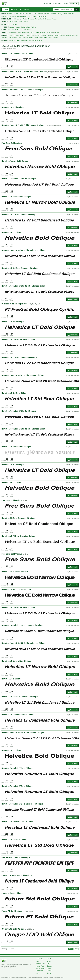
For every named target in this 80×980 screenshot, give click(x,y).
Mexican (31, 19)
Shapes (68, 35)
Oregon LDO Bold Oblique (13, 929)
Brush (33, 32)
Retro (29, 16)
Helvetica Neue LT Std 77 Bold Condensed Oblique (24, 250)
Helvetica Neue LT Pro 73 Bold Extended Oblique (23, 125)
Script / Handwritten (72, 54)
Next (76, 949)
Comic (16, 14)
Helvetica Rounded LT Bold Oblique (17, 768)
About (55, 3)
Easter (18, 40)
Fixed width (23, 30)
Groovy (21, 14)
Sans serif (10, 30)
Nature (4, 38)
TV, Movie (25, 38)
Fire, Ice (71, 14)
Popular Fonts (40, 968)
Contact (65, 3)
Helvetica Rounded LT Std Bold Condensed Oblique (24, 286)
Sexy (36, 38)
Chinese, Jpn (18, 19)
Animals (17, 35)
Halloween (25, 40)
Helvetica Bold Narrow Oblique (15, 572)
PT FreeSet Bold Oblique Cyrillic (16, 304)
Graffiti (43, 32)
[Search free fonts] (64, 9)
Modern (18, 27)
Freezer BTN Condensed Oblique (16, 857)
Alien (11, 35)
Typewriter (13, 16)
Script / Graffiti (74, 143)
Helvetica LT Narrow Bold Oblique (16, 197)
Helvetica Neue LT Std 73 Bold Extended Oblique (23, 375)
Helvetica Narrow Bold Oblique (15, 161)
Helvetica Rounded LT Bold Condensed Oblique (22, 90)
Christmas (32, 40)
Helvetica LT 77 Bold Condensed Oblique (19, 215)
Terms (49, 973)
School (18, 32)
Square (11, 22)
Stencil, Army (21, 16)
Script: (4, 32)
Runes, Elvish (36, 35)
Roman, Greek (40, 19)
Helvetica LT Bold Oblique (13, 107)
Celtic (23, 27)
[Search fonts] (76, 9)
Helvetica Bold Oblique (11, 232)
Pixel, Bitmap (12, 24)
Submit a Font (47, 3)
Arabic (25, 19)
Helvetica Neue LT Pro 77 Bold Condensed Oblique (24, 72)
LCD (16, 22)
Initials (34, 16)
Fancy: (4, 14)
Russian (48, 19)
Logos (31, 38)
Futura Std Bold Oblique (12, 893)
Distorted (53, 14)
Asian (22, 35)
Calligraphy (11, 32)
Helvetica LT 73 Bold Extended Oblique (18, 339)
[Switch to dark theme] (74, 4)
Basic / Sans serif (73, 893)
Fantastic (50, 35)
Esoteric (44, 35)
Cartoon (10, 14)
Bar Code (75, 35)
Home (37, 961)
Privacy (49, 971)
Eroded (46, 14)
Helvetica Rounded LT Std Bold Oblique (19, 179)
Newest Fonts (40, 966)
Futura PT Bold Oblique (12, 911)
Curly (35, 14)
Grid (38, 16)
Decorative (5, 16)
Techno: (5, 22)
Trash (37, 32)
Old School (28, 14)
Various (43, 16)
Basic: (4, 30)
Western (40, 14)
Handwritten (26, 32)
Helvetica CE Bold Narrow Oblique (16, 590)
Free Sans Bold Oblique (12, 143)
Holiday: (5, 40)
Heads (15, 38)
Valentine (12, 40)
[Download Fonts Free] (4, 4)
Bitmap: (4, 24)
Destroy (59, 14)
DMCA (49, 968)
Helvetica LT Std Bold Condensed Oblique (20, 268)
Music (50, 38)
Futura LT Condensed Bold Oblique (17, 875)
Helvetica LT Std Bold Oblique (14, 393)
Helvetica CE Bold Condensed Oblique (18, 518)
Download (72, 67)
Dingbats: (5, 35)
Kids (19, 38)
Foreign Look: (7, 19)
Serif (16, 30)
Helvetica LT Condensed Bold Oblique (18, 54)
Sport (9, 38)
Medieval (11, 27)
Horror (65, 14)
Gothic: (4, 27)
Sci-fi (20, 22)
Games (62, 35)
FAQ (60, 3)
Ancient (28, 35)
